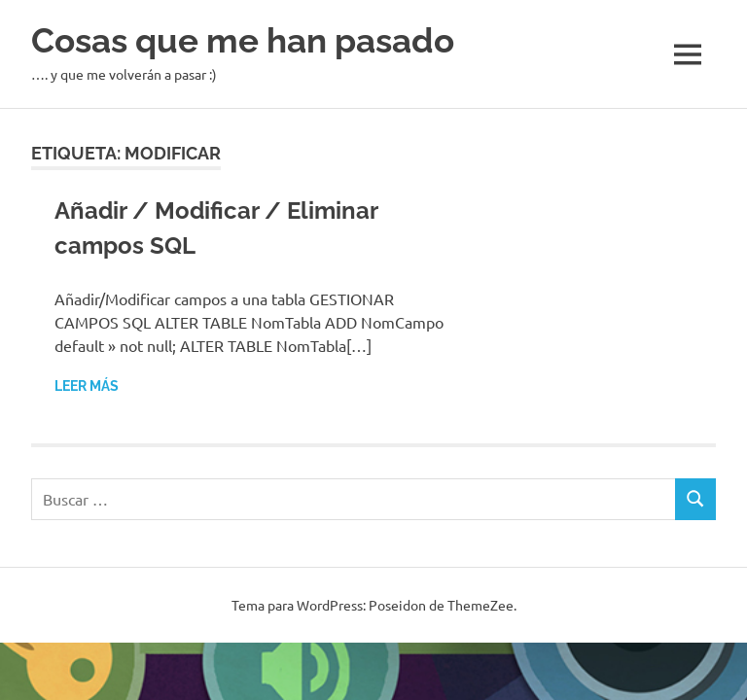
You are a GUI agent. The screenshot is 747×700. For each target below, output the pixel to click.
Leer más (87, 386)
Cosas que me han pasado (243, 40)
